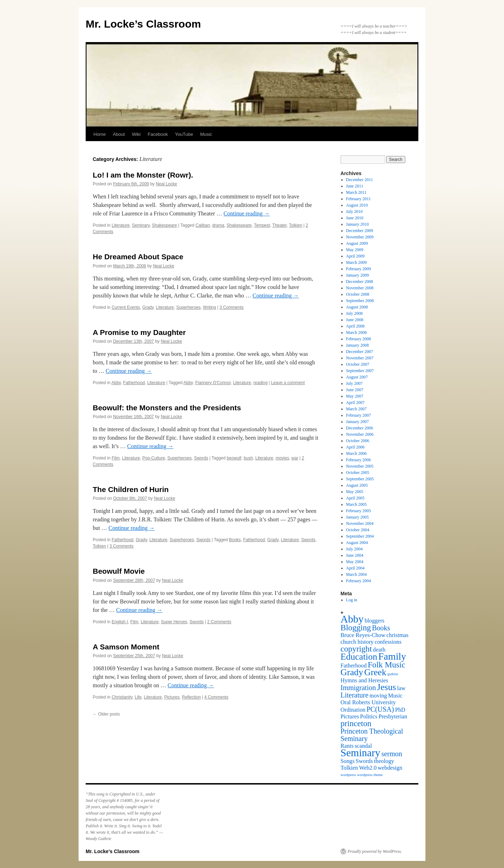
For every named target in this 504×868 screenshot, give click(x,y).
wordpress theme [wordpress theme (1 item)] (370, 775)
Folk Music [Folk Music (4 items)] (386, 665)
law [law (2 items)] (401, 688)
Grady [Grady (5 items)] (352, 672)
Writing (209, 307)
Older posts (106, 714)
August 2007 (357, 377)
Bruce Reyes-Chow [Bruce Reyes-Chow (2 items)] (363, 635)
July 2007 (354, 383)
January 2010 (357, 224)
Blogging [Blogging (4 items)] (356, 627)
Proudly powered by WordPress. (375, 851)
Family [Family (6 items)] (392, 656)
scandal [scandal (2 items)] (363, 746)
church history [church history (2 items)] (357, 642)
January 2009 (357, 275)
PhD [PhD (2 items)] (400, 710)
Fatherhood (134, 383)
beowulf (234, 458)
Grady (148, 307)
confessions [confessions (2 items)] (388, 642)
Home (100, 134)
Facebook (158, 134)
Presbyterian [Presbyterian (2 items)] (393, 717)
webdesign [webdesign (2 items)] (390, 768)
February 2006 (359, 460)
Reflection (191, 697)
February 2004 (359, 581)
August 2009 (357, 243)
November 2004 (360, 523)
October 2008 (358, 294)
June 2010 (355, 218)
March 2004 (356, 574)
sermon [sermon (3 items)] (392, 754)
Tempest (262, 225)
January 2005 (357, 517)
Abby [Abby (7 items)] (352, 619)
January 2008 (357, 345)
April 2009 (355, 256)
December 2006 (360, 428)
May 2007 (355, 396)
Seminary (141, 225)
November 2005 (360, 466)
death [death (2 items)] (379, 650)
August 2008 (357, 307)
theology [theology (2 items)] (384, 761)
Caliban (203, 225)
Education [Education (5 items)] (359, 657)
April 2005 (355, 498)
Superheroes (188, 307)
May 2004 (355, 562)
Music (206, 134)
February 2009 (359, 269)
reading (260, 383)
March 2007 (356, 409)
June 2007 (355, 390)
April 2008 (355, 326)
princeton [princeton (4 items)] (356, 723)
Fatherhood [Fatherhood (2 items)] (354, 666)
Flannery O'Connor (213, 383)
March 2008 (356, 332)
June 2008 (355, 320)
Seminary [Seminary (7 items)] (360, 753)
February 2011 (359, 199)
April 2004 (355, 568)
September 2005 (360, 479)
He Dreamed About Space (138, 257)
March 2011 (356, 192)
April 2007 (355, 403)
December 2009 (360, 231)
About (119, 134)
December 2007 (360, 352)
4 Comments (216, 697)
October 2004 (358, 530)
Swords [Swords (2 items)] (364, 761)
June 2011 (355, 186)
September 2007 (360, 371)
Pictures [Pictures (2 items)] (350, 717)
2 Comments (219, 622)
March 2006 (356, 453)
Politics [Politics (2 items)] (369, 717)
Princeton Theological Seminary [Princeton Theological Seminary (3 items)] (372, 735)
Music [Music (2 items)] (396, 696)
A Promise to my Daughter (139, 332)
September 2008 (360, 301)
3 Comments (231, 307)
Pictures (172, 697)
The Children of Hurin (131, 489)
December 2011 (360, 180)
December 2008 (360, 282)
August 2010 (357, 205)
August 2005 (357, 485)
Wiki (136, 134)
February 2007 (359, 415)
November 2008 (360, 288)
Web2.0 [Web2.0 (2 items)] (368, 768)
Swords (201, 458)
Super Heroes (174, 622)
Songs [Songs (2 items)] (348, 761)
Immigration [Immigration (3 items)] (358, 688)
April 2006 (355, 447)
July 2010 (354, 212)
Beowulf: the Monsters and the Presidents (167, 408)
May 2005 (355, 492)
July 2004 (354, 549)
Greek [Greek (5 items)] (375, 672)
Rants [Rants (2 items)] (347, 746)
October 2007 (358, 364)
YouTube (184, 134)
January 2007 (357, 422)
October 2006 (358, 441)
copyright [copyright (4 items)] (356, 649)
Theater (279, 225)
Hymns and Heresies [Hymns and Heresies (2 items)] (364, 681)
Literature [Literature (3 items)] (354, 695)
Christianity (122, 697)
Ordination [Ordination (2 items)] (353, 710)
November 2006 (360, 434)
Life (138, 697)
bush (248, 458)
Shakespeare (164, 225)
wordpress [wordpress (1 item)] (348, 775)
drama (218, 225)
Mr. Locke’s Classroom (143, 24)
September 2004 (360, 536)
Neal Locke (166, 184)
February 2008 (359, 339)
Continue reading (247, 213)
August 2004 (357, 543)
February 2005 (359, 511)
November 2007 (360, 358)
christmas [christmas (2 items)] (397, 635)
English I (120, 622)
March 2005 (356, 504)
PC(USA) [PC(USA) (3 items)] (380, 709)
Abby (116, 383)
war (295, 458)
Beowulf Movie (119, 571)
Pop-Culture (154, 458)
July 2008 (354, 313)
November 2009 (360, 237)
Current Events (126, 307)
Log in (352, 600)
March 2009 (356, 262)
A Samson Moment (126, 647)
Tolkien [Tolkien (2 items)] (349, 768)
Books (235, 540)
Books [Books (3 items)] (381, 628)
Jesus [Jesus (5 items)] (386, 687)
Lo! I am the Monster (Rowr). (143, 175)
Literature (121, 225)
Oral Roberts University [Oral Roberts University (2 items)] (368, 702)
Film (116, 458)
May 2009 (355, 250)
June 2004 (355, 555)
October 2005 (358, 473)
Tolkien (295, 225)
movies (282, 458)
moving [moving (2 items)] (378, 696)
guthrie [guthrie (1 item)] (393, 674)
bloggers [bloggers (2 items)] (374, 621)
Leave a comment (288, 383)
